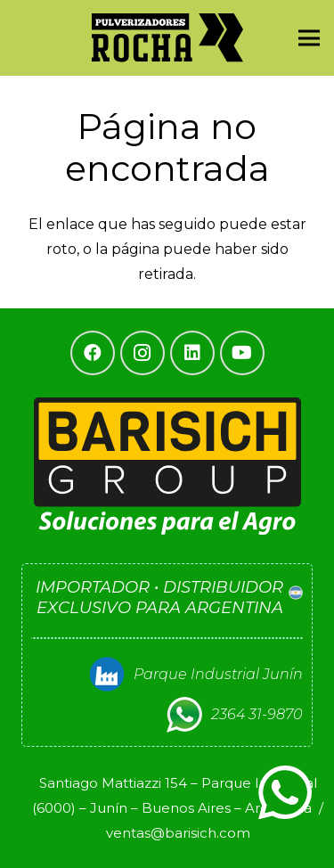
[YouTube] (242, 353)
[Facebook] (93, 353)
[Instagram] (143, 353)
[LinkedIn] (192, 353)
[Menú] (309, 38)
